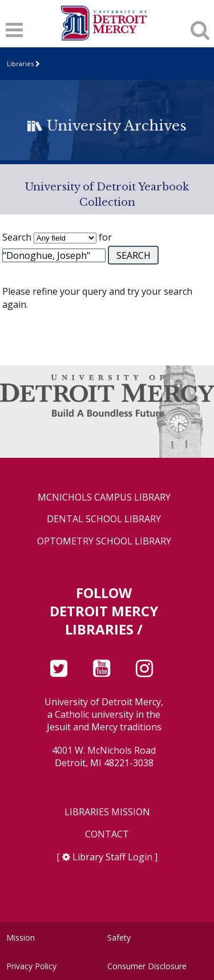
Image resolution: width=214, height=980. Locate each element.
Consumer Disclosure (147, 966)
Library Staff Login (112, 857)
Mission (21, 938)
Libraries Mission (107, 812)
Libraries (20, 64)
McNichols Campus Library (104, 497)
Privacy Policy (31, 966)
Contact (107, 834)
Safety (119, 938)
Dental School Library (104, 519)
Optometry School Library (104, 541)
